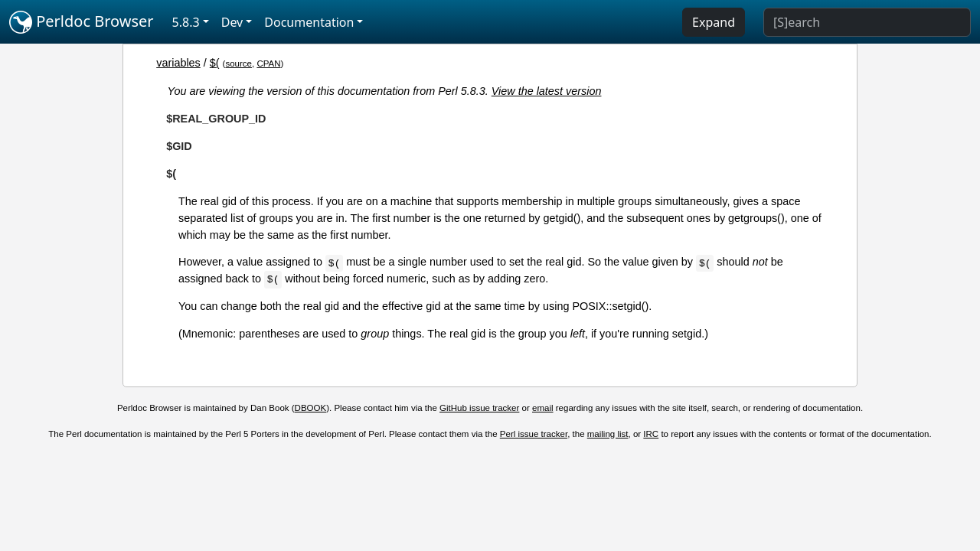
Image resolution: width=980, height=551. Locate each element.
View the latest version (547, 91)
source (238, 64)
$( (215, 63)
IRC (651, 434)
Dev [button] (232, 22)
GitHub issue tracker (479, 408)
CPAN (268, 64)
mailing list (608, 434)
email (543, 408)
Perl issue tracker (534, 434)
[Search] (867, 22)
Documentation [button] (309, 22)
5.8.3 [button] (186, 22)
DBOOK (311, 408)
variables (178, 63)
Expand (714, 22)
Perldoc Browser (82, 22)
